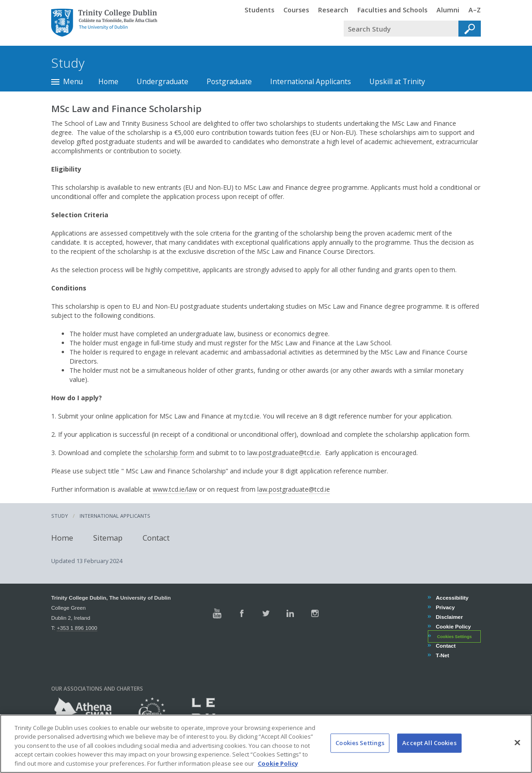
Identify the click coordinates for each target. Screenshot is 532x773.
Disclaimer (449, 617)
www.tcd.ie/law (175, 489)
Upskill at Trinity (397, 81)
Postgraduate (229, 81)
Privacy (445, 607)
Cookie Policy (453, 626)
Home (108, 81)
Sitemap (108, 538)
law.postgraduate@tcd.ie (284, 453)
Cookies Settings (454, 637)
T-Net (442, 655)
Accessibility (452, 598)
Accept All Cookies (429, 750)
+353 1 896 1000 (77, 628)
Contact (156, 538)
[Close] (517, 750)
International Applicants (311, 81)
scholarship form (169, 453)
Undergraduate (162, 81)
